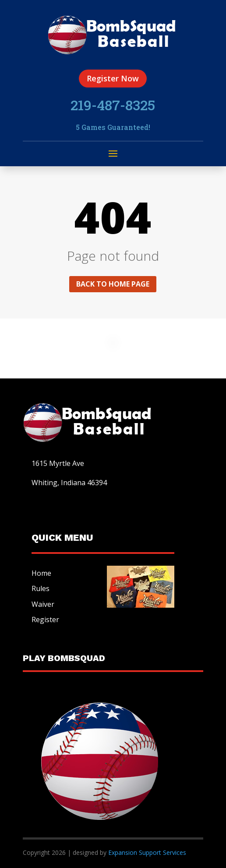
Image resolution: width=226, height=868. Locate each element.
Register (45, 619)
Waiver (43, 604)
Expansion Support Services (146, 852)
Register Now (113, 78)
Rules (41, 588)
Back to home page (113, 284)
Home (41, 573)
